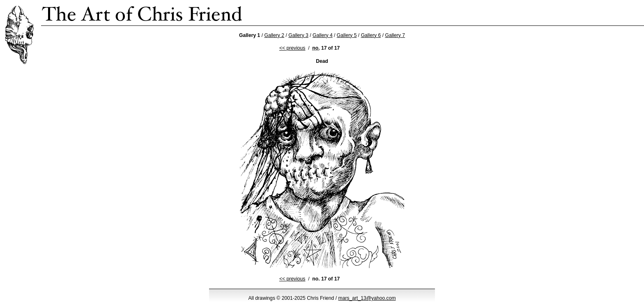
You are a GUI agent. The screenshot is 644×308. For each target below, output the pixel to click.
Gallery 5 (347, 35)
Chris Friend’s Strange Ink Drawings (142, 13)
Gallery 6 (371, 35)
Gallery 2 (274, 35)
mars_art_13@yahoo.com (367, 298)
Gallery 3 (298, 35)
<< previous (292, 48)
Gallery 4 (323, 35)
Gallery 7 (395, 35)
